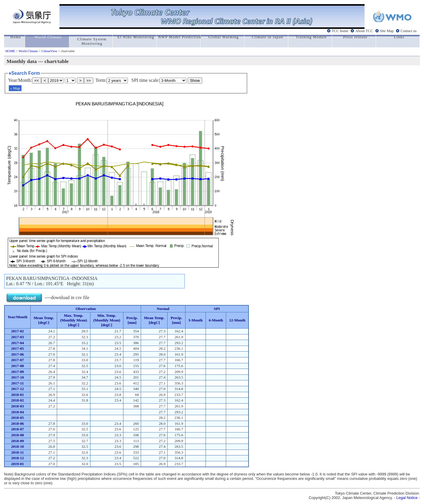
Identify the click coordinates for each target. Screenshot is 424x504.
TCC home (340, 31)
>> (89, 81)
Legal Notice (407, 498)
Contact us (408, 31)
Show (195, 81)
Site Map (387, 31)
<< (37, 81)
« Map (15, 88)
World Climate (28, 51)
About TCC (364, 31)
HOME (10, 51)
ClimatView (49, 51)
